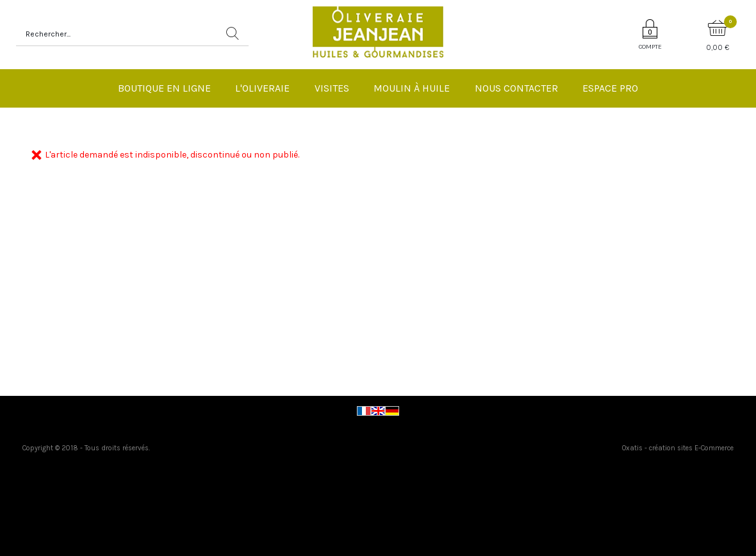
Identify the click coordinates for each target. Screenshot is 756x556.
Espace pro (610, 88)
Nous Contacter (516, 88)
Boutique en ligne (164, 88)
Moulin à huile (412, 88)
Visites (332, 88)
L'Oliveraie (262, 88)
